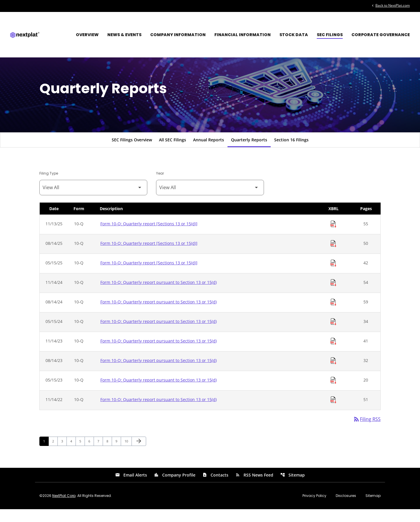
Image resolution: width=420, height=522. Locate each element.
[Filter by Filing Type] (93, 200)
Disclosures (346, 509)
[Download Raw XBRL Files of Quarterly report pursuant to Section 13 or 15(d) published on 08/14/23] (333, 373)
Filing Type (49, 186)
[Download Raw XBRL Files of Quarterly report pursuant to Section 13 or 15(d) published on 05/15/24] (333, 334)
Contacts (215, 488)
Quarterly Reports (249, 152)
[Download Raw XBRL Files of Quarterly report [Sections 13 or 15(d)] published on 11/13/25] (333, 237)
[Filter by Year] (210, 200)
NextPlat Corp (64, 508)
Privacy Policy (314, 509)
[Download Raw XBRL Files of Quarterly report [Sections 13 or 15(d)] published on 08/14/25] (333, 256)
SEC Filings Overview (132, 152)
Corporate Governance (381, 35)
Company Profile (175, 488)
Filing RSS (367, 432)
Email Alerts (131, 488)
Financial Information (243, 35)
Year (160, 186)
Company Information (178, 35)
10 (128, 454)
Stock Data (294, 35)
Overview (87, 35)
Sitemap (293, 488)
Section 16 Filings (291, 152)
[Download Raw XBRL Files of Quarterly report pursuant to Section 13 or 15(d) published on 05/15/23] (333, 393)
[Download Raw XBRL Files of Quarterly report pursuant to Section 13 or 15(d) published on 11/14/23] (333, 354)
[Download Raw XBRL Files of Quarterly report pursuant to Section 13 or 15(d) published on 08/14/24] (333, 315)
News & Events (124, 35)
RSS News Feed (254, 488)
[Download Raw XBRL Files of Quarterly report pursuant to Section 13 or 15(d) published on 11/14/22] (333, 412)
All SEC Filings (173, 152)
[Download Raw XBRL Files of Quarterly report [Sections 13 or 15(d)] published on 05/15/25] (333, 276)
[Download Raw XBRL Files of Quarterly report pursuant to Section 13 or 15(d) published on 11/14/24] (333, 295)
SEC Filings (330, 35)
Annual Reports (209, 152)
